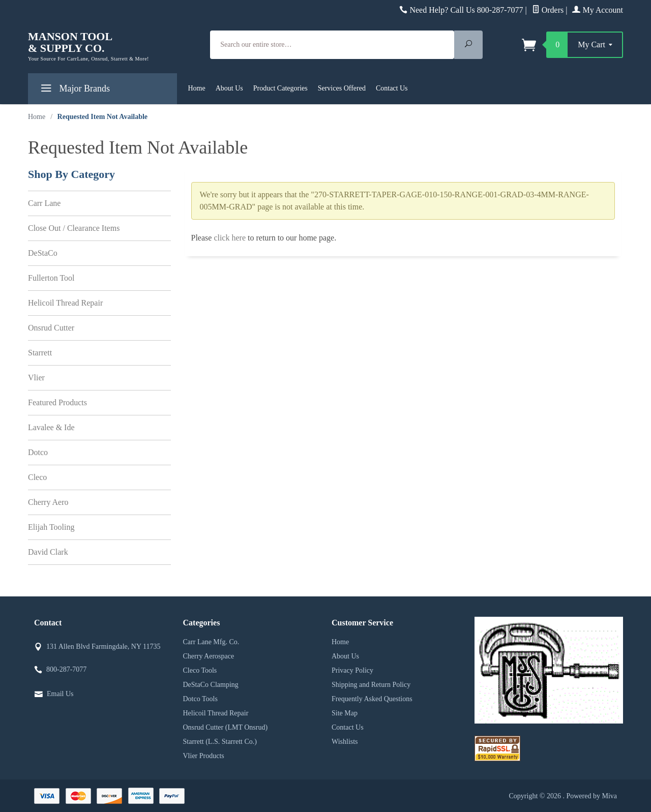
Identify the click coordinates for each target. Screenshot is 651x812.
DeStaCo (43, 253)
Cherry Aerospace (209, 656)
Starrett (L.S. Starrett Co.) (220, 742)
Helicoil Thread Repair (65, 303)
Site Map (345, 713)
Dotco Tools (200, 699)
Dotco (38, 452)
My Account (598, 10)
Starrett (40, 353)
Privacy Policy (352, 670)
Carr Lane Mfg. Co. (211, 642)
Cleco (37, 477)
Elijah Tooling (51, 527)
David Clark (48, 552)
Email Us (60, 694)
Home (197, 88)
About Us (229, 88)
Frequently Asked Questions (372, 699)
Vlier (36, 378)
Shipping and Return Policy (371, 685)
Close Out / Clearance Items (74, 228)
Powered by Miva (591, 796)
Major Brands (74, 90)
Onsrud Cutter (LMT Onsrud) (226, 727)
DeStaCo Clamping (211, 685)
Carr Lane (44, 203)
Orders (548, 10)
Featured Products (57, 402)
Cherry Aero (48, 502)
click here (230, 238)
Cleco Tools (200, 670)
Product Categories (280, 88)
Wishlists (345, 742)
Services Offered (342, 88)
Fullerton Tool (51, 278)
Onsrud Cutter (51, 328)
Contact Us (392, 88)
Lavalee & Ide (51, 427)
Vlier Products (204, 756)
